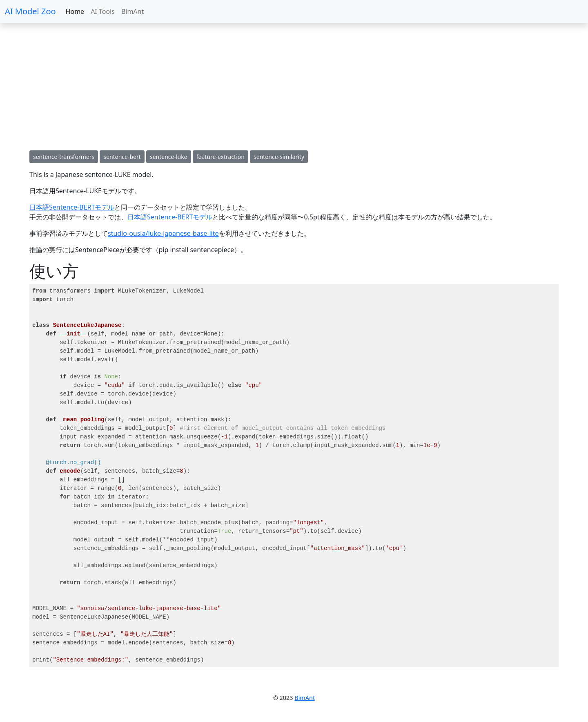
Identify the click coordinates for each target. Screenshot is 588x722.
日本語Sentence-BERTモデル (72, 207)
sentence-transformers (64, 157)
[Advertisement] (245, 87)
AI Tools (103, 11)
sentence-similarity (279, 157)
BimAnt (133, 11)
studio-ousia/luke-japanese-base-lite (163, 233)
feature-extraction (220, 157)
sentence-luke (169, 157)
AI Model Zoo (30, 11)
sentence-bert (122, 157)
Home (75, 11)
